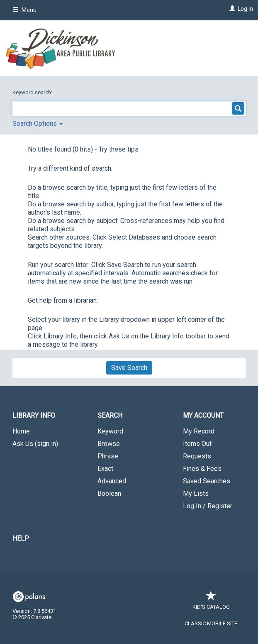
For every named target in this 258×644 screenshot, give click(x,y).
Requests (197, 456)
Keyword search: (33, 92)
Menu (24, 10)
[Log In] (231, 9)
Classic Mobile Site (211, 623)
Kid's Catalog (211, 603)
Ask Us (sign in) (35, 444)
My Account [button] (203, 415)
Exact (105, 469)
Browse (109, 444)
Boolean (109, 493)
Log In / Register (208, 506)
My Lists (196, 493)
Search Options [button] (38, 124)
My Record (199, 431)
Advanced (112, 481)
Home (21, 431)
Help (21, 538)
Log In (245, 9)
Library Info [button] (34, 415)
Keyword (110, 431)
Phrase (108, 456)
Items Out (197, 444)
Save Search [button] (129, 368)
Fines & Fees (202, 469)
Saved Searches (207, 481)
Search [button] (110, 415)
